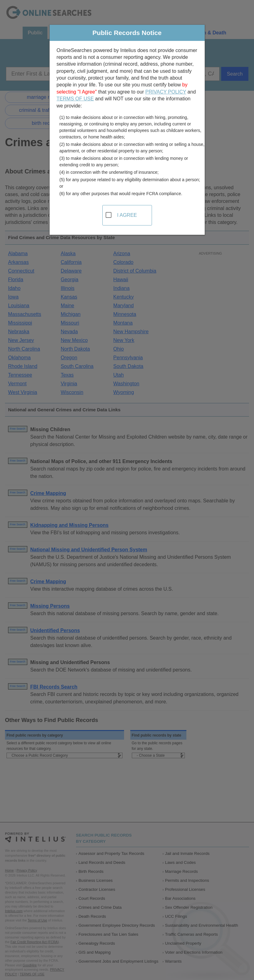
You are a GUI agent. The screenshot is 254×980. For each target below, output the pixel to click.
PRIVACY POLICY (166, 92)
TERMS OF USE (75, 99)
